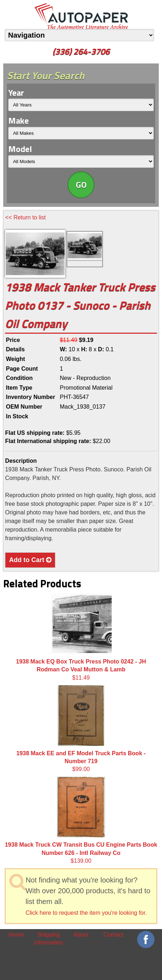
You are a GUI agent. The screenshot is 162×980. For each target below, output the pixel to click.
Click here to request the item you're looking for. (86, 913)
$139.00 (81, 820)
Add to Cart (30, 560)
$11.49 (81, 637)
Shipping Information (48, 939)
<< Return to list (25, 217)
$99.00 (81, 729)
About (81, 935)
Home (16, 935)
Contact (113, 935)
